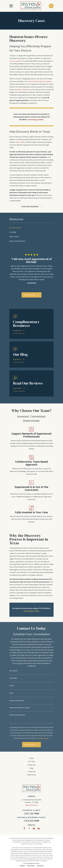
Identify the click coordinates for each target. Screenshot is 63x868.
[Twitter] (29, 828)
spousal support (15, 61)
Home (31, 758)
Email (11, 693)
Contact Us (31, 772)
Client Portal (31, 775)
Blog (31, 768)
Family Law (31, 765)
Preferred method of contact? (20, 708)
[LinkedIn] (39, 828)
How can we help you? (17, 715)
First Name (13, 671)
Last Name (13, 678)
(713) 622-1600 (31, 821)
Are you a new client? (17, 701)
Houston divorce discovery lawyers (40, 81)
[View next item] (40, 289)
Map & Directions (31, 805)
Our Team (31, 761)
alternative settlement (22, 90)
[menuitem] (31, 228)
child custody (20, 142)
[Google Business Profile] (34, 828)
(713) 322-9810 (31, 814)
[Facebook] (24, 828)
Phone (12, 686)
